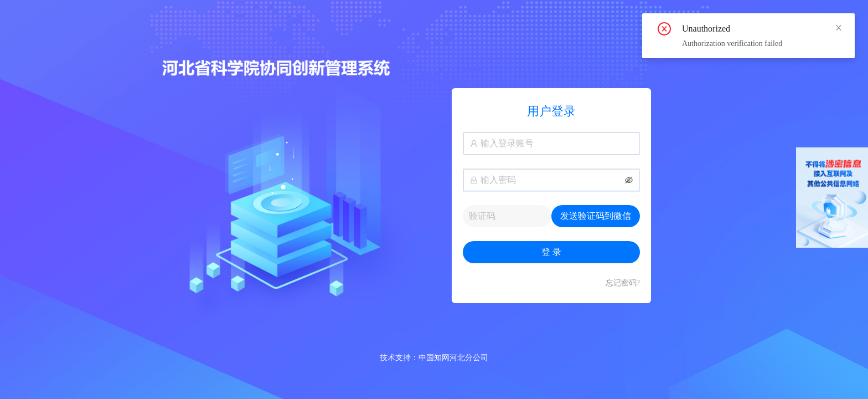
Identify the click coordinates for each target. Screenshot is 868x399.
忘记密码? (623, 283)
